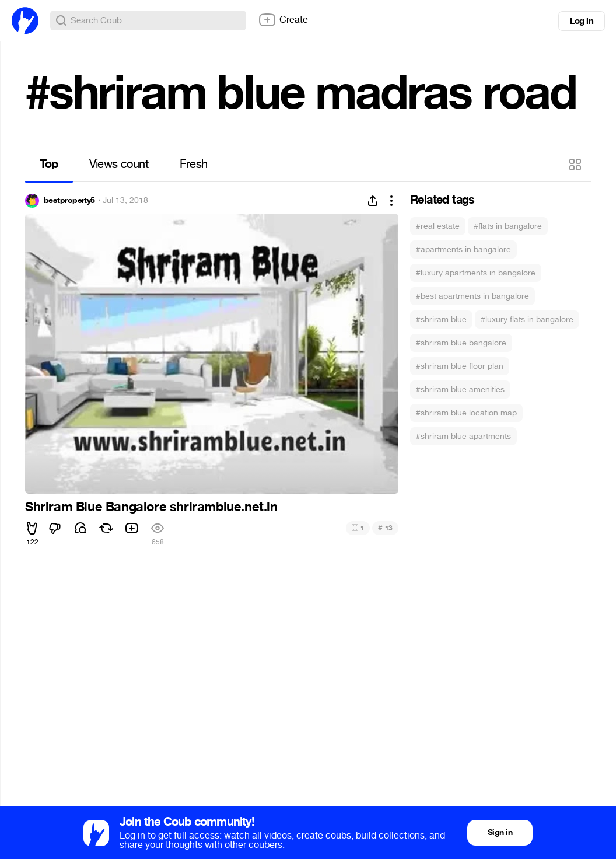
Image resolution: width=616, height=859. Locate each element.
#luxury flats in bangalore (527, 319)
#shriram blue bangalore (461, 343)
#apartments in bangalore (463, 249)
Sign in (500, 832)
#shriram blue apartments (463, 436)
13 (385, 528)
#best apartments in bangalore (473, 296)
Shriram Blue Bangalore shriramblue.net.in (151, 507)
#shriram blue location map (466, 413)
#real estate (438, 226)
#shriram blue (441, 319)
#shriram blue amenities (460, 390)
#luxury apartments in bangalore (476, 273)
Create (283, 20)
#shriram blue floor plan (460, 366)
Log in (582, 21)
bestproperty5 (69, 201)
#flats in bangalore (508, 226)
